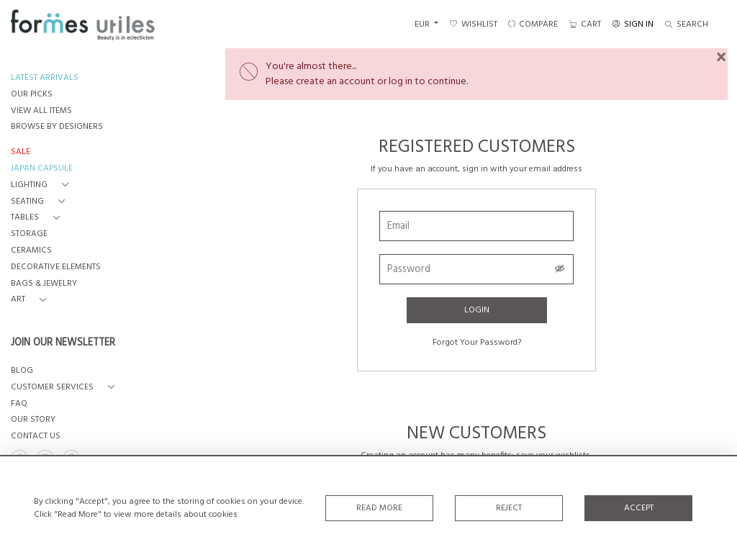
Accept (639, 508)
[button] (42, 185)
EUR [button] (423, 24)
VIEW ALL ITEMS (41, 111)
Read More (379, 508)
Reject (509, 508)
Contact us (36, 437)
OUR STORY (33, 420)
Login (477, 310)
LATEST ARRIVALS (45, 78)
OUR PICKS (32, 95)
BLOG (22, 371)
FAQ (19, 404)
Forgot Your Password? (477, 343)
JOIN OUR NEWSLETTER (63, 343)
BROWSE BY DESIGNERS (57, 127)
